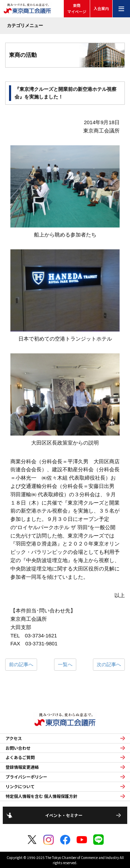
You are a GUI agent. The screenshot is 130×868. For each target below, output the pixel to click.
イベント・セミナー (64, 815)
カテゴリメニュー (25, 25)
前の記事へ (21, 664)
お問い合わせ (18, 748)
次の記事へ (109, 664)
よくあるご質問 (20, 757)
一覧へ (65, 664)
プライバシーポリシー (26, 777)
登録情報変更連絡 (22, 767)
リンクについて (20, 787)
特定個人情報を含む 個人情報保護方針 (41, 796)
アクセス (14, 738)
